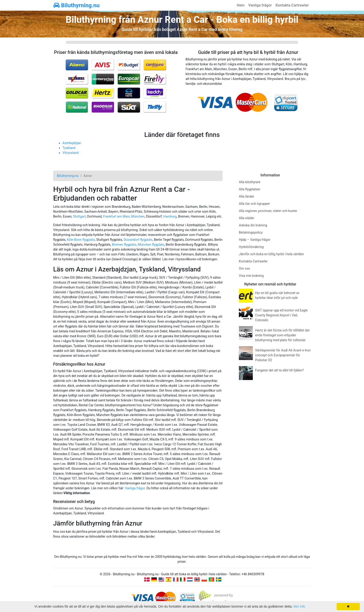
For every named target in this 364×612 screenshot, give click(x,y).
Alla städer (247, 218)
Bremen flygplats (124, 245)
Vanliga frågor (260, 5)
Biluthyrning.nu (76, 5)
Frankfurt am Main (116, 216)
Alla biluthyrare (250, 182)
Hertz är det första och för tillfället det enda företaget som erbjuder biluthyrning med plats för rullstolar (282, 335)
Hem (241, 5)
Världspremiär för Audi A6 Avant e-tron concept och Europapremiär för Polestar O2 (283, 355)
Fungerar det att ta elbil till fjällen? (279, 370)
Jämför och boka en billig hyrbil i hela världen (271, 254)
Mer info (299, 606)
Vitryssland (71, 153)
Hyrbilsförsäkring (251, 247)
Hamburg (170, 216)
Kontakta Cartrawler (292, 5)
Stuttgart (79, 216)
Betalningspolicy (251, 232)
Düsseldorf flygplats (138, 240)
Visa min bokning (251, 276)
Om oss (244, 268)
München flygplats (151, 245)
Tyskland (69, 148)
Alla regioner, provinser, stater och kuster (268, 211)
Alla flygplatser (250, 189)
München (138, 216)
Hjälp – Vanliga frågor (255, 240)
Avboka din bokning (253, 225)
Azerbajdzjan (72, 143)
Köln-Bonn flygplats (81, 240)
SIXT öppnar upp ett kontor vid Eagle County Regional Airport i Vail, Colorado (281, 315)
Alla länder (247, 196)
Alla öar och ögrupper (254, 204)
